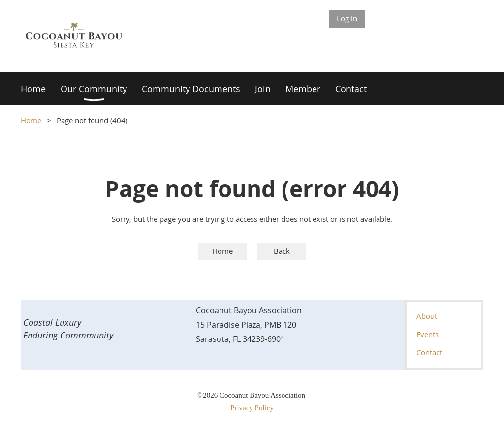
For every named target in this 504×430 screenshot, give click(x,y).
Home (31, 120)
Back (282, 251)
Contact (429, 352)
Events (427, 334)
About (427, 316)
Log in (347, 18)
